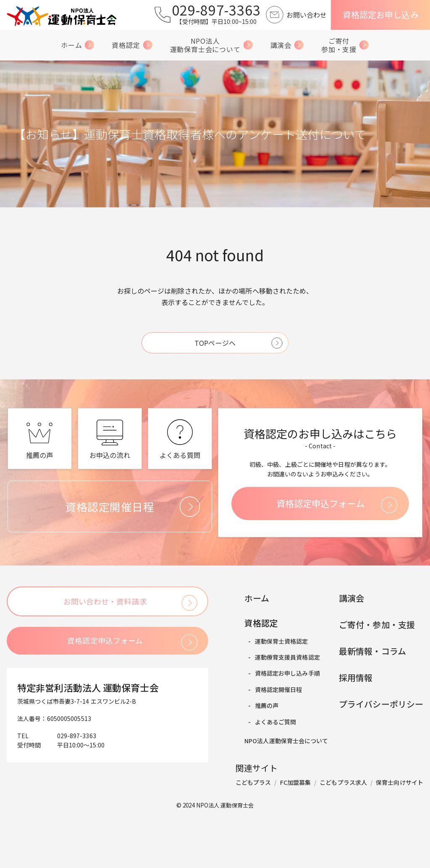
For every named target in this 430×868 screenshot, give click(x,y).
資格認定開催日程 (269, 742)
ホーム (78, 47)
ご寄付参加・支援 (345, 46)
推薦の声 (257, 757)
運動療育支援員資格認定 (278, 713)
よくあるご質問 (266, 771)
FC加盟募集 (296, 839)
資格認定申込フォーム (324, 558)
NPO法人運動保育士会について (212, 46)
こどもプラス (253, 839)
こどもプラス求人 (343, 839)
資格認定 (132, 47)
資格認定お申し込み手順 (278, 727)
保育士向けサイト (400, 839)
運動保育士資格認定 (272, 698)
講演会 (287, 47)
